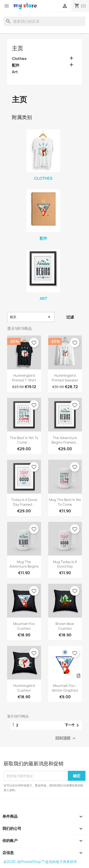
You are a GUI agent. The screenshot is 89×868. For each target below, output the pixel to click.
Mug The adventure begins (24, 564)
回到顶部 (66, 738)
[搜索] (44, 21)
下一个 (73, 725)
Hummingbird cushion (24, 688)
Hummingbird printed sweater (65, 378)
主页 (18, 48)
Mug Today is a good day (65, 564)
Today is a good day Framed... (24, 502)
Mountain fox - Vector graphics (65, 688)
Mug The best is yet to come (65, 502)
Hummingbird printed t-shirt (24, 378)
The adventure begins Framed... (65, 440)
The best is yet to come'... (24, 440)
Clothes (19, 59)
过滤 (70, 317)
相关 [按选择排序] (31, 317)
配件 (16, 65)
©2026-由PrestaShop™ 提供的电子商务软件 (40, 862)
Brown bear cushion (65, 626)
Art (15, 72)
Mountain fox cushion (24, 626)
